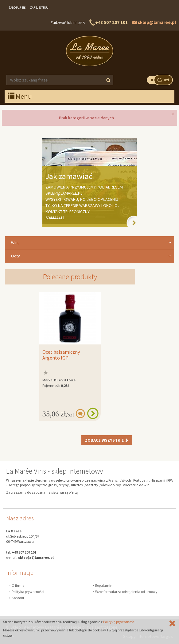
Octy (16, 256)
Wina (15, 243)
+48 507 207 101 (111, 22)
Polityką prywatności (119, 622)
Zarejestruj (39, 8)
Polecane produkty (70, 277)
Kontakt (18, 598)
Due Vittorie (65, 380)
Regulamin (104, 585)
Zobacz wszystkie (107, 440)
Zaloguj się (17, 8)
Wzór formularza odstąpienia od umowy (126, 592)
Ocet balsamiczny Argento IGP (61, 355)
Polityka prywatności (28, 592)
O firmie (18, 585)
